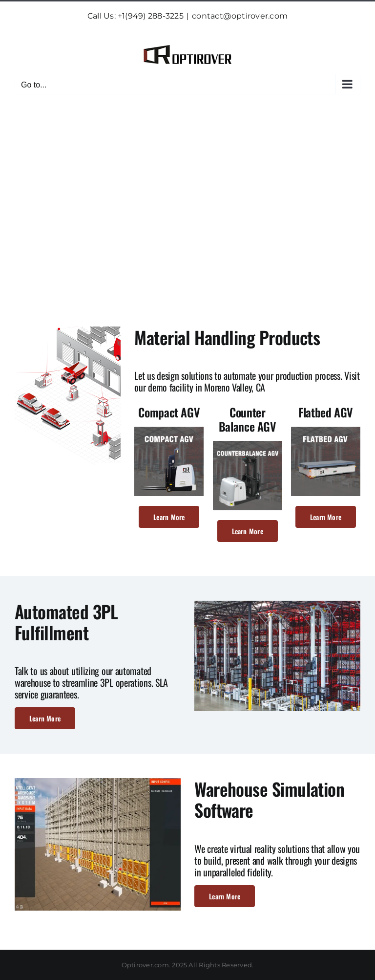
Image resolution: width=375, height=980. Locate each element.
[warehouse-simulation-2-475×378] (98, 782)
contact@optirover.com (240, 16)
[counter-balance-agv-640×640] (248, 445)
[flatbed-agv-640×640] (326, 430)
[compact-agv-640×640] (169, 430)
